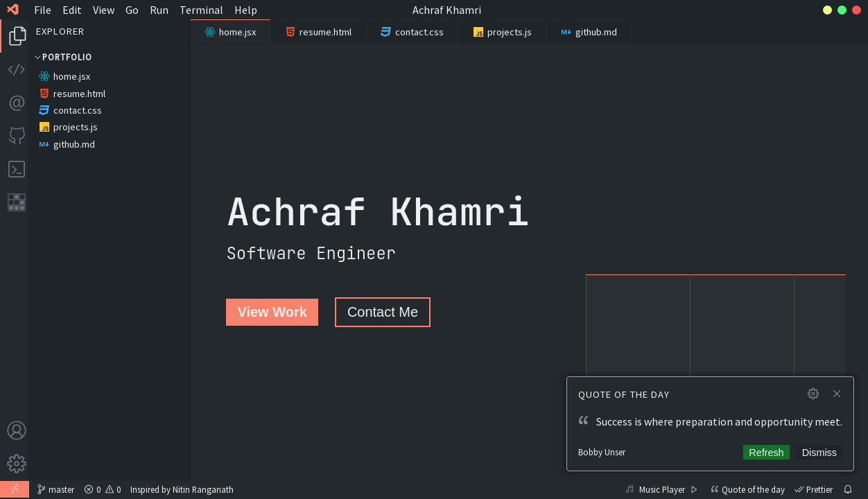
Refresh (766, 453)
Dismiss (819, 453)
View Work (272, 312)
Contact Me (383, 312)
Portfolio (63, 57)
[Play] (694, 489)
